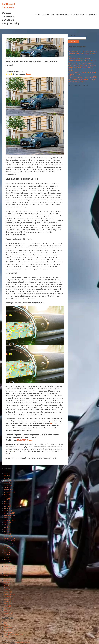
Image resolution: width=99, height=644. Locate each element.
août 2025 (7, 494)
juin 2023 (7, 553)
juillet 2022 (7, 578)
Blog (5, 623)
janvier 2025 (8, 511)
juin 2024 (7, 525)
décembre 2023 (9, 539)
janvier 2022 (8, 592)
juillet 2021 (7, 606)
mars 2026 (8, 480)
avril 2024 (7, 529)
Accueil (37, 15)
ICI (51, 423)
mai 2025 (7, 501)
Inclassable (8, 627)
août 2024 (7, 522)
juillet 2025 (7, 497)
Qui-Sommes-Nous (48, 15)
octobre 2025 (9, 490)
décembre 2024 (9, 513)
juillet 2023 (7, 550)
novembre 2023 (9, 541)
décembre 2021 (9, 594)
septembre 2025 (10, 492)
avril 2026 (7, 478)
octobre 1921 (9, 613)
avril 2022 (7, 585)
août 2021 (7, 604)
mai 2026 (7, 476)
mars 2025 (8, 506)
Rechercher (71, 35)
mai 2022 (7, 583)
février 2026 (8, 483)
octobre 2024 (9, 518)
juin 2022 (7, 580)
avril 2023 (7, 557)
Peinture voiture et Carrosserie (85, 15)
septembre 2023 (10, 546)
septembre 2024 (10, 520)
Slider (6, 630)
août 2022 (7, 576)
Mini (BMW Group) (25, 440)
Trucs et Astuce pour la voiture (14, 634)
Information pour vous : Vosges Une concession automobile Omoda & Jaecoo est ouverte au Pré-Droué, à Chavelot (82, 61)
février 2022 (8, 590)
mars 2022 (8, 587)
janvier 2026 (8, 485)
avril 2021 (7, 611)
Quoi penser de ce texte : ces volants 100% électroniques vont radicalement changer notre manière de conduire (82, 79)
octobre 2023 (9, 543)
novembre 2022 (9, 569)
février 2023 (8, 562)
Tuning (6, 637)
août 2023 (7, 548)
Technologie (8, 632)
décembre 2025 (9, 487)
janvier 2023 (8, 564)
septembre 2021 (10, 601)
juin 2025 (7, 499)
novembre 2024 (9, 515)
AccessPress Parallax (23, 643)
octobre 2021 (9, 599)
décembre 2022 (9, 567)
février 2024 (8, 534)
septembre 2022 (10, 574)
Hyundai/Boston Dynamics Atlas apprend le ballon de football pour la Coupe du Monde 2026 (82, 54)
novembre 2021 (9, 597)
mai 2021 (7, 608)
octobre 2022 (9, 571)
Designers (7, 625)
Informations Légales (64, 15)
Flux (12, 451)
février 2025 (8, 508)
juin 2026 (7, 474)
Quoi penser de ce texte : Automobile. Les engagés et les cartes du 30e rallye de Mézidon (82, 68)
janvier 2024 (8, 536)
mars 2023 (8, 560)
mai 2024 (7, 527)
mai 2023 (7, 555)
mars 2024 (8, 532)
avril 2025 (7, 504)
